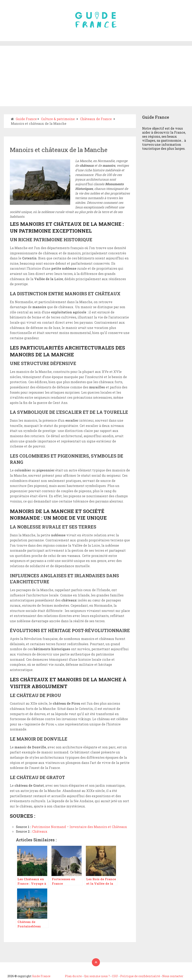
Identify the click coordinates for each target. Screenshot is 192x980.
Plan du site (73, 976)
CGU (115, 976)
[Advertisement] (96, 76)
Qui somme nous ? (97, 976)
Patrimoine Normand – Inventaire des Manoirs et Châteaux (79, 827)
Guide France (41, 976)
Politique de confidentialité (140, 976)
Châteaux (40, 831)
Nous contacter (173, 976)
